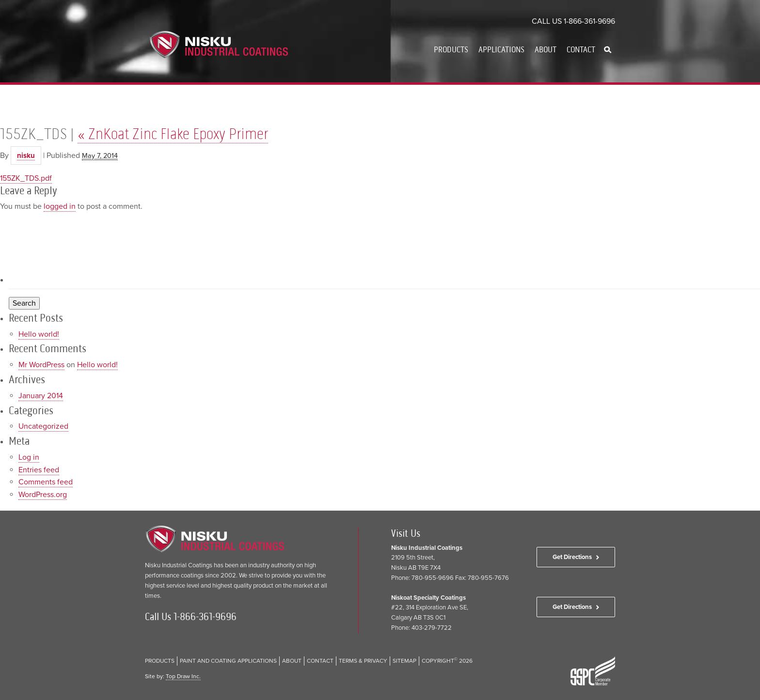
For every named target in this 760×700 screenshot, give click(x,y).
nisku (26, 156)
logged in (60, 206)
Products (451, 49)
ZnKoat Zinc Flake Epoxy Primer (173, 134)
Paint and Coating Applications (228, 661)
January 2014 (41, 396)
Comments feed (46, 482)
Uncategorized (43, 426)
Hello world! (39, 334)
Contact (581, 49)
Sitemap (404, 661)
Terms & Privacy (363, 661)
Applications (501, 49)
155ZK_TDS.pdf (26, 178)
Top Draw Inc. (183, 676)
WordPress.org (43, 495)
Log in (29, 457)
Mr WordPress (41, 365)
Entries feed (39, 470)
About (546, 49)
